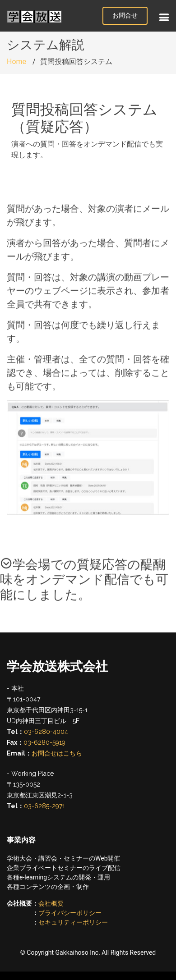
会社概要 (51, 903)
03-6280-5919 (44, 742)
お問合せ (125, 15)
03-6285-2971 (44, 806)
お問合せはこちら (57, 753)
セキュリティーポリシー (73, 922)
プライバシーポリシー (70, 913)
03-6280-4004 (46, 732)
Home (16, 62)
